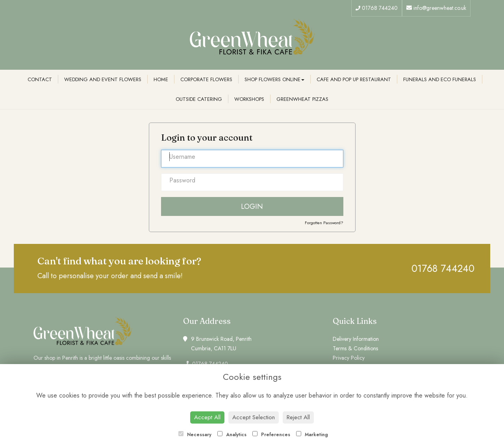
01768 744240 (377, 8)
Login (252, 206)
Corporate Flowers (206, 79)
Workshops (249, 99)
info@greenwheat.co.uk (436, 8)
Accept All (207, 417)
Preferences (271, 435)
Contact (40, 79)
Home (161, 79)
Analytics (232, 435)
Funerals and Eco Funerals (440, 79)
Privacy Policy (349, 358)
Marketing (312, 435)
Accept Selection (254, 417)
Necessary (195, 435)
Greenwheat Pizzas (302, 99)
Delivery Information (356, 339)
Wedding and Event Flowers (103, 79)
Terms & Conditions (355, 348)
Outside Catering (199, 99)
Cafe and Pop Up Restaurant (354, 79)
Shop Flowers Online (274, 79)
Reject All (298, 417)
